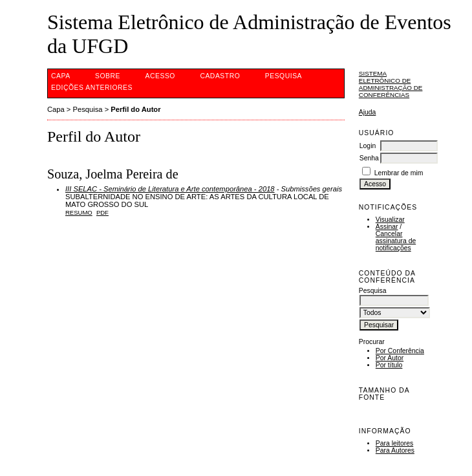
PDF (102, 212)
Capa (61, 76)
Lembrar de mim (399, 173)
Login (368, 146)
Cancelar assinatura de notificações (396, 241)
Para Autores (395, 450)
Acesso (160, 76)
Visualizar (390, 220)
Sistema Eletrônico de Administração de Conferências (391, 84)
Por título (389, 365)
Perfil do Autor (135, 109)
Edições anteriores (92, 88)
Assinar (387, 227)
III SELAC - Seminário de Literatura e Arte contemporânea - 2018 (170, 189)
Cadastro (220, 76)
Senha (369, 158)
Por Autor (390, 358)
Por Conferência (400, 351)
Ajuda (368, 112)
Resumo (79, 212)
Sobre (108, 76)
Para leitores (394, 443)
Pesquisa (284, 76)
